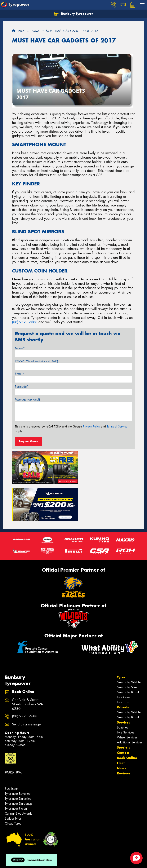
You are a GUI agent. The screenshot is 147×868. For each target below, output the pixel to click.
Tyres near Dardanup (18, 763)
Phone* (36, 361)
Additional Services (130, 702)
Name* (20, 348)
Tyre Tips (123, 662)
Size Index (12, 748)
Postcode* (22, 387)
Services (123, 682)
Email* (19, 374)
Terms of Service (117, 427)
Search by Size (127, 647)
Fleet (121, 723)
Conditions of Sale (51, 862)
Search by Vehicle (129, 642)
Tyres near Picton (16, 768)
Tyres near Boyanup (18, 753)
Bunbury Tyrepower (73, 14)
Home (18, 31)
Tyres (121, 637)
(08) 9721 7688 (25, 322)
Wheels (123, 667)
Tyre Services (125, 692)
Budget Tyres (13, 778)
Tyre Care (123, 657)
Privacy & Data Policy (27, 862)
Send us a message (26, 684)
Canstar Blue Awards (18, 773)
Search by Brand (128, 652)
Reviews (124, 733)
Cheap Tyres (13, 783)
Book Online (127, 717)
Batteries (122, 687)
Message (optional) (27, 399)
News (122, 728)
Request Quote (29, 441)
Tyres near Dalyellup (18, 758)
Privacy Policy (91, 427)
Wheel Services (127, 697)
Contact (123, 712)
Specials (123, 707)
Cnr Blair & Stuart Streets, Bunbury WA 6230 (28, 664)
